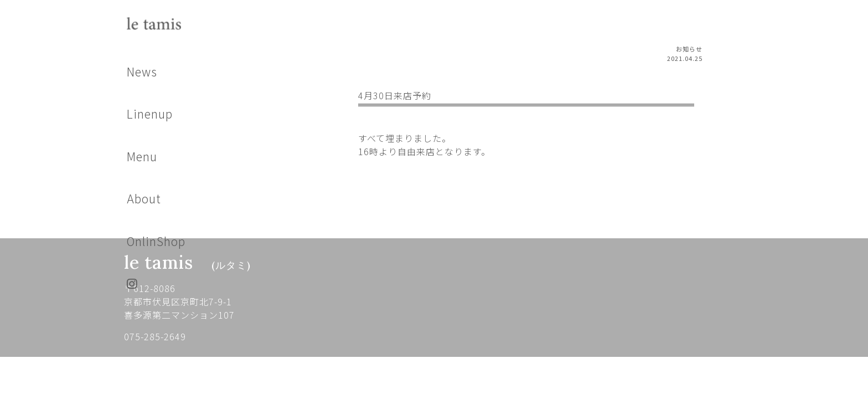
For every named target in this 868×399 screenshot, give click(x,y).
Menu (142, 156)
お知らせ (689, 49)
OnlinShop (156, 241)
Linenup (150, 114)
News (142, 71)
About (144, 198)
